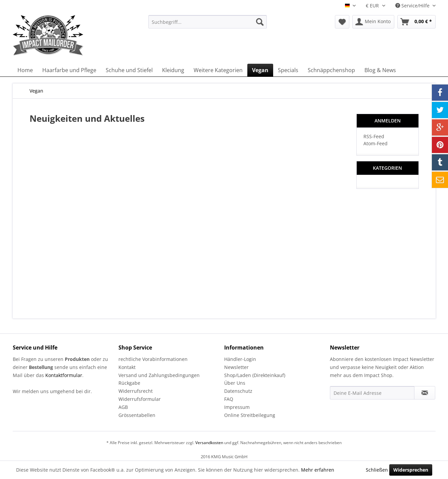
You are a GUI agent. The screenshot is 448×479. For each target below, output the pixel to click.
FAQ (229, 399)
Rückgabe (129, 383)
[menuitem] (208, 22)
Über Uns (235, 383)
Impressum (237, 407)
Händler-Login (240, 359)
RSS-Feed (374, 136)
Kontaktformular (64, 375)
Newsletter (236, 367)
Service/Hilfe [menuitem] (413, 6)
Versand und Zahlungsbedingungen (159, 375)
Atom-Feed (376, 143)
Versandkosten (209, 443)
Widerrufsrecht (136, 391)
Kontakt (127, 367)
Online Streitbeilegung (250, 415)
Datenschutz (238, 391)
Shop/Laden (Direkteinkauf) (255, 375)
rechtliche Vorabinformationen (153, 359)
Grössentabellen (137, 415)
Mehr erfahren (318, 470)
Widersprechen (411, 470)
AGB (123, 407)
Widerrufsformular (140, 399)
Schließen (377, 470)
